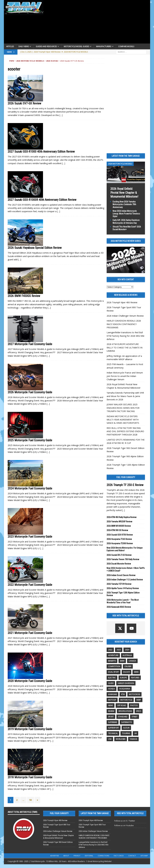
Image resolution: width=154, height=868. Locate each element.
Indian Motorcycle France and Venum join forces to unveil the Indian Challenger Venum (125, 376)
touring (126, 733)
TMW (12, 61)
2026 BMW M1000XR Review (119, 526)
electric (112, 678)
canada (132, 661)
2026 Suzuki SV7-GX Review (24, 103)
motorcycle (126, 700)
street (135, 717)
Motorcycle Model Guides (76, 46)
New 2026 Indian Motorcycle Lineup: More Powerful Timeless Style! (126, 214)
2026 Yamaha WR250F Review (119, 522)
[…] (61, 115)
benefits (112, 661)
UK (136, 733)
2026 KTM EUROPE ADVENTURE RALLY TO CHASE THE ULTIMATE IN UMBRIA (125, 348)
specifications (125, 711)
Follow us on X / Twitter (125, 821)
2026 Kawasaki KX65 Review (119, 607)
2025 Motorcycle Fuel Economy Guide (30, 440)
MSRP (139, 700)
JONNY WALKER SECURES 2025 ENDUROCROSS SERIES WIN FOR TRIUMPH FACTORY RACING (123, 408)
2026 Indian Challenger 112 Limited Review (125, 580)
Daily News (24, 46)
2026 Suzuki (52, 61)
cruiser (128, 666)
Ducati (126, 672)
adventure (113, 655)
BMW (122, 661)
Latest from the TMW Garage (126, 156)
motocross (134, 694)
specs (139, 711)
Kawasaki (112, 694)
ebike (136, 672)
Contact (132, 856)
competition (114, 666)
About (66, 856)
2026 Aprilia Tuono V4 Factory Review (123, 588)
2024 (127, 650)
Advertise (55, 856)
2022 (110, 650)
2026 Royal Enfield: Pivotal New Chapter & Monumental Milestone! (124, 193)
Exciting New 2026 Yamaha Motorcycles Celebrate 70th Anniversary (124, 204)
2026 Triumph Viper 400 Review (122, 302)
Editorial (89, 856)
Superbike (113, 722)
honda (112, 689)
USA (110, 739)
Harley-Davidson (126, 683)
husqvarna (125, 689)
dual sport (114, 672)
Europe (123, 678)
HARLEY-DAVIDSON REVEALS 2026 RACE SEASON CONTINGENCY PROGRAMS (124, 324)
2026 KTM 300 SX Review (117, 530)
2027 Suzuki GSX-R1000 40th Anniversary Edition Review (41, 152)
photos (134, 705)
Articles (10, 46)
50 (31, 800)
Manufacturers (104, 46)
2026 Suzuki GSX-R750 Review (120, 535)
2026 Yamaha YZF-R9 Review (119, 584)
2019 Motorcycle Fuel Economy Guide (30, 729)
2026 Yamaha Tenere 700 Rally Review (123, 559)
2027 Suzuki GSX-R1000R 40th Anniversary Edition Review (42, 200)
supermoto (127, 722)
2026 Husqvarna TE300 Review (120, 543)
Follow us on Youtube (124, 825)
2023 (119, 650)
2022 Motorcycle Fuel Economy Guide (30, 585)
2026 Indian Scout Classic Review (121, 575)
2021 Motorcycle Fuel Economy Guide (30, 633)
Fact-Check (119, 856)
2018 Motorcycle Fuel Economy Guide (30, 777)
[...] (123, 510)
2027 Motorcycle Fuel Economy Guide (30, 344)
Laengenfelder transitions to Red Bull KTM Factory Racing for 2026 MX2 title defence (126, 336)
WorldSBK (121, 739)
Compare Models (126, 46)
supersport (114, 728)
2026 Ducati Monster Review (119, 564)
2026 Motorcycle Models (30, 61)
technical (113, 733)
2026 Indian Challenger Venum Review (125, 316)
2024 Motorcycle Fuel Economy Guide (30, 488)
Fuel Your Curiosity (126, 477)
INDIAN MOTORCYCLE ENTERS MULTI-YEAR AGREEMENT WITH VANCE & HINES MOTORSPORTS (123, 420)
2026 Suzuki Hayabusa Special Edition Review (35, 248)
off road (122, 705)
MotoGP (112, 700)
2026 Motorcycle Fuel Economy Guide (30, 392)
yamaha (133, 739)
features (135, 678)
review (111, 711)
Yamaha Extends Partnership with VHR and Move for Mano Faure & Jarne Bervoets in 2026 (125, 396)
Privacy (77, 856)
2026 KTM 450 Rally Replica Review (122, 517)
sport (111, 717)
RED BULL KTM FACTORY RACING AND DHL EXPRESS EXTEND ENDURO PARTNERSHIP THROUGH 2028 (125, 431)
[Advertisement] (97, 23)
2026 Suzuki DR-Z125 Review (119, 555)
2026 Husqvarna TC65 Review (119, 539)
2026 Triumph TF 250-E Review (125, 485)
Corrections (103, 856)
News (111, 705)
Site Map (144, 856)
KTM (123, 694)
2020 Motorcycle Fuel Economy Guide (30, 681)
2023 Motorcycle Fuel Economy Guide (30, 537)
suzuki (126, 728)
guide (111, 683)
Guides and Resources (46, 46)
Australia (127, 655)
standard (123, 717)
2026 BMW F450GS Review (24, 296)
